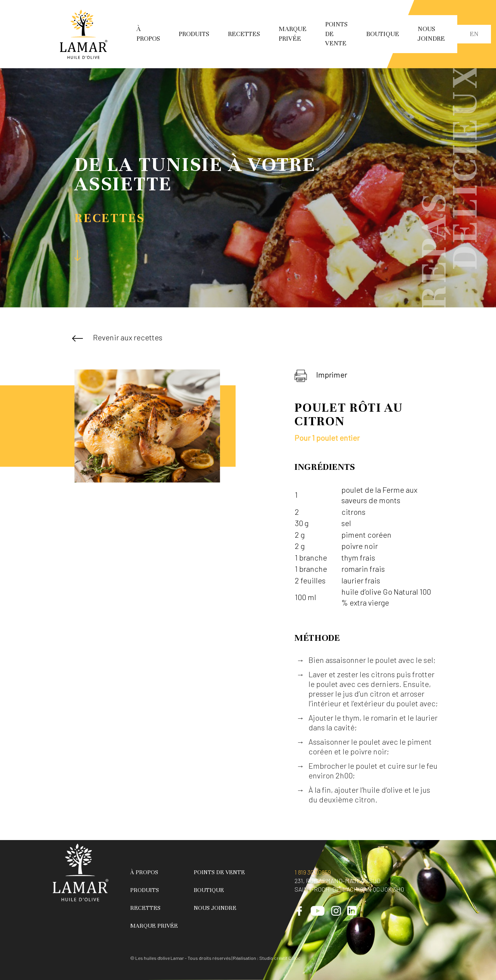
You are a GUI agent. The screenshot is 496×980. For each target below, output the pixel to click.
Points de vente (219, 872)
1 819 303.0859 (313, 872)
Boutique (383, 34)
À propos (144, 872)
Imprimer (321, 376)
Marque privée (154, 926)
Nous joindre (215, 908)
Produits (194, 34)
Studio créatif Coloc (280, 958)
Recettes (244, 34)
